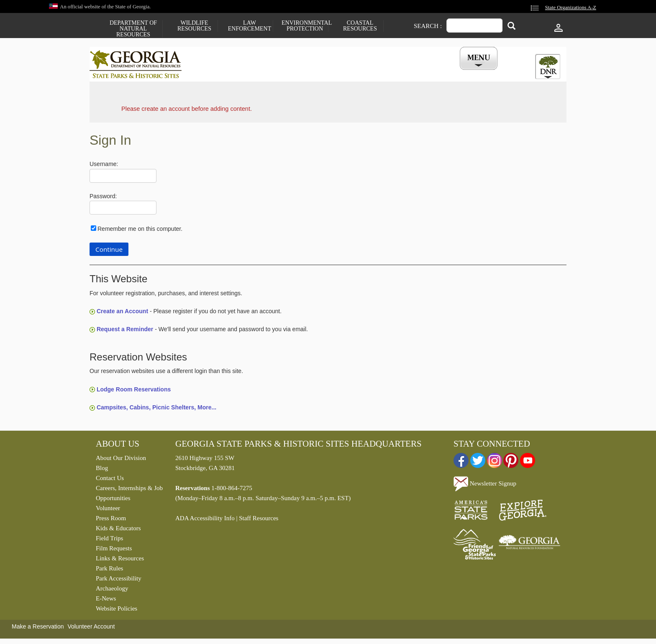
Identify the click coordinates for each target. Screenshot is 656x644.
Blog (102, 470)
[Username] (123, 178)
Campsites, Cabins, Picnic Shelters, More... (156, 409)
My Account (465, 72)
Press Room (111, 520)
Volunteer (108, 510)
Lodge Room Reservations (134, 391)
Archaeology (112, 590)
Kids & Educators (118, 530)
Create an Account (122, 313)
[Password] (123, 210)
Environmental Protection (305, 26)
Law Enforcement (250, 26)
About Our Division (121, 460)
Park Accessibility (119, 580)
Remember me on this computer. (140, 231)
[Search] (511, 27)
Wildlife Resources (194, 26)
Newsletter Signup (485, 485)
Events (420, 72)
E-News (106, 601)
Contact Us (110, 480)
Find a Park (219, 72)
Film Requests (114, 550)
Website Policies (117, 611)
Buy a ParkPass (372, 72)
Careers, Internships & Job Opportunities (129, 495)
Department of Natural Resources (133, 29)
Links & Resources (120, 560)
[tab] (548, 66)
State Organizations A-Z (571, 8)
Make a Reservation (38, 629)
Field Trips (109, 540)
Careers (320, 72)
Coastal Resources (360, 26)
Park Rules (109, 570)
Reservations (272, 72)
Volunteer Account (91, 629)
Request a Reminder (125, 331)
